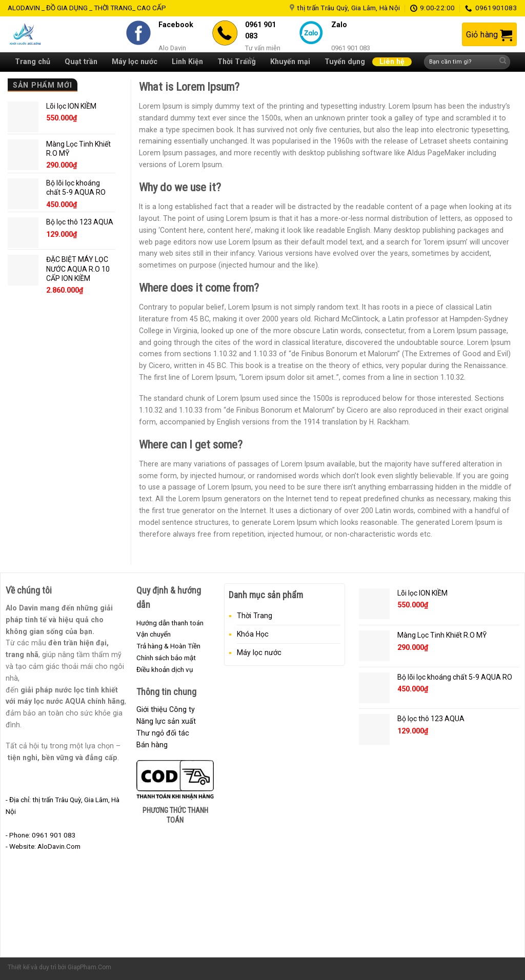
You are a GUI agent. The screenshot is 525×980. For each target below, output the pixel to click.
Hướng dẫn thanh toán (170, 623)
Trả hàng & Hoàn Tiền (168, 646)
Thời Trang (255, 616)
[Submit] (503, 62)
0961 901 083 (54, 835)
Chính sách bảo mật (166, 658)
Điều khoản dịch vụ (165, 669)
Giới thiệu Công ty (166, 709)
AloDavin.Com (59, 846)
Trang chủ (33, 62)
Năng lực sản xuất (166, 721)
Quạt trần (81, 62)
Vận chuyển (154, 634)
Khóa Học (253, 634)
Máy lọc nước (259, 652)
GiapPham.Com (89, 967)
